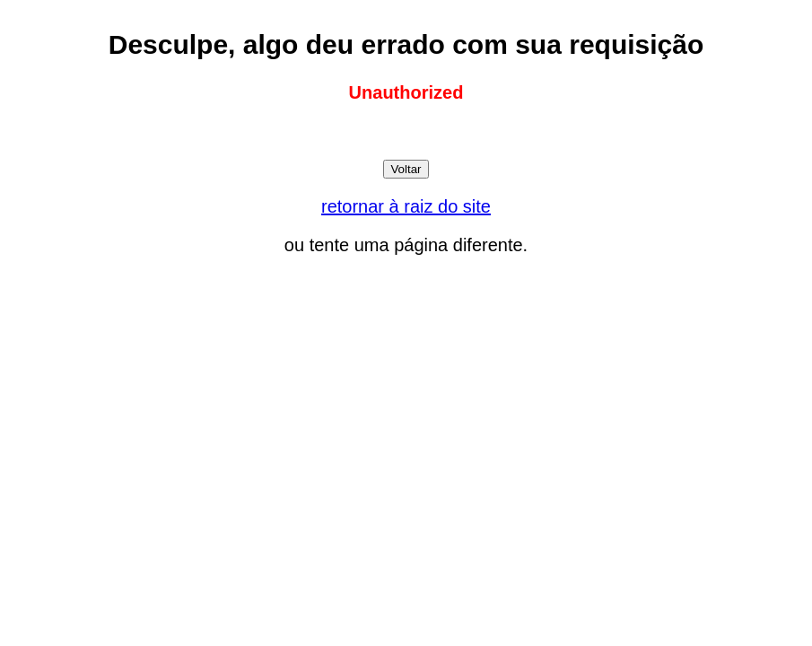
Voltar (406, 169)
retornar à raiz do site (406, 206)
